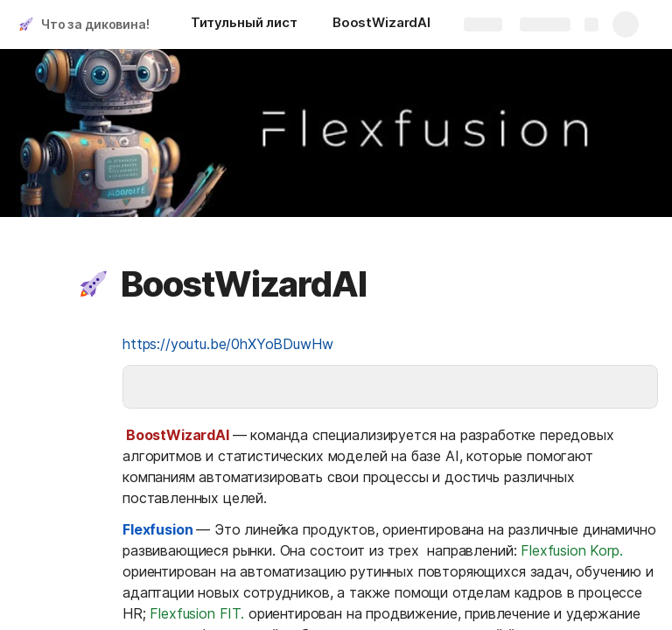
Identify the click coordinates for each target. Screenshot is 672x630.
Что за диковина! (95, 24)
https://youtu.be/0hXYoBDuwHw (228, 344)
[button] (94, 284)
